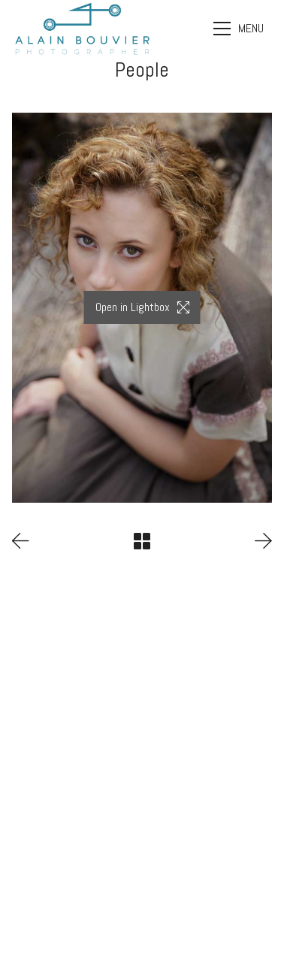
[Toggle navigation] (240, 28)
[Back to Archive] (142, 541)
